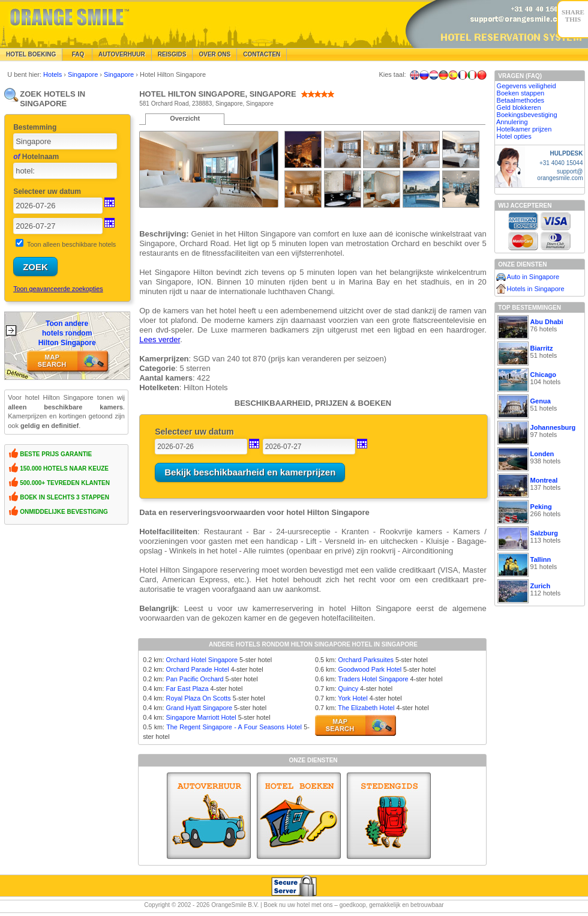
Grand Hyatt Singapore (199, 708)
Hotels (53, 74)
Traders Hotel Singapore (373, 679)
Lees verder (160, 339)
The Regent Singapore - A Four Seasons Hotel (234, 727)
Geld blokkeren (519, 107)
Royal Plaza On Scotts (199, 698)
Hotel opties (514, 136)
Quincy (348, 689)
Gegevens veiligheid (526, 86)
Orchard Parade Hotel (198, 669)
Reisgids (172, 54)
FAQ (77, 54)
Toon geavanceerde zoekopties (58, 289)
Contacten (262, 54)
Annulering (512, 122)
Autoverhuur (122, 54)
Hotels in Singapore (536, 289)
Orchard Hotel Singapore (202, 660)
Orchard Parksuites (365, 660)
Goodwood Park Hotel (370, 669)
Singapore (84, 74)
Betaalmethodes (521, 100)
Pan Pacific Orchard (195, 679)
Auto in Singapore (533, 277)
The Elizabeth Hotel (366, 708)
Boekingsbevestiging (527, 115)
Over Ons (214, 54)
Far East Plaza (187, 689)
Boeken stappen (521, 93)
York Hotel (352, 698)
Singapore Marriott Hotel (201, 717)
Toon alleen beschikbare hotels (71, 244)
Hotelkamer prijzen (524, 129)
